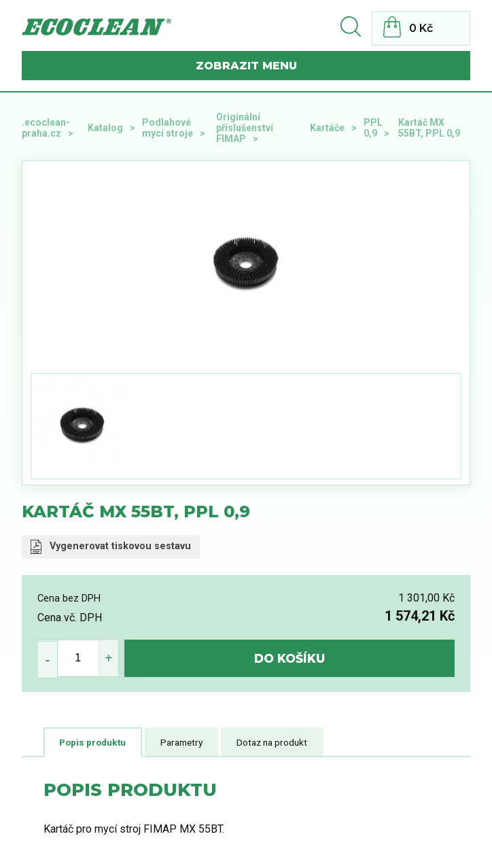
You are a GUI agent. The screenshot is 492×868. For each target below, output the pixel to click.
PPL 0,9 (373, 128)
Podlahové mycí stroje (168, 128)
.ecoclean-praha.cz (46, 128)
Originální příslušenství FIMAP (245, 128)
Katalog (105, 128)
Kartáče (327, 128)
